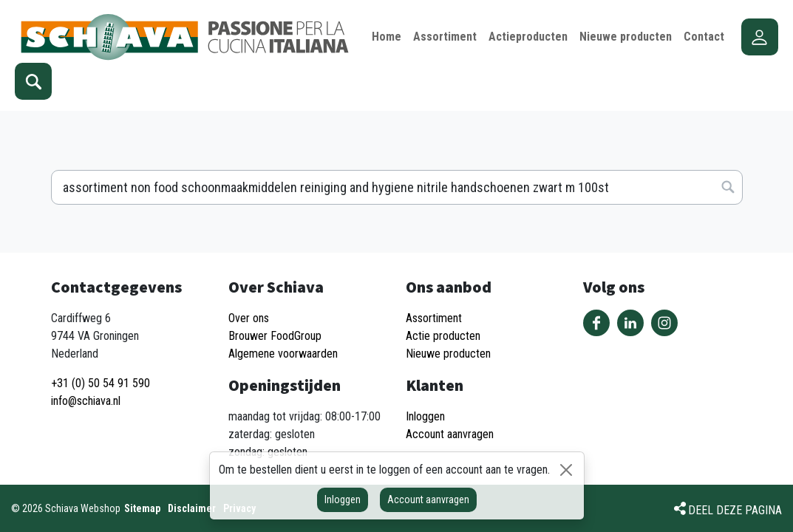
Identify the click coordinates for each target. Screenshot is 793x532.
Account (760, 37)
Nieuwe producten (448, 354)
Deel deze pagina (735, 510)
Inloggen (343, 499)
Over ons (249, 318)
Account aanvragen (428, 499)
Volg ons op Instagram (664, 323)
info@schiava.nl (86, 401)
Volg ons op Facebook (596, 323)
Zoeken (33, 81)
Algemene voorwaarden (283, 354)
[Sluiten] (566, 470)
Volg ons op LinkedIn (630, 323)
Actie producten (443, 336)
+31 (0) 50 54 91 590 (101, 383)
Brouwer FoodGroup (275, 336)
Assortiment (434, 318)
